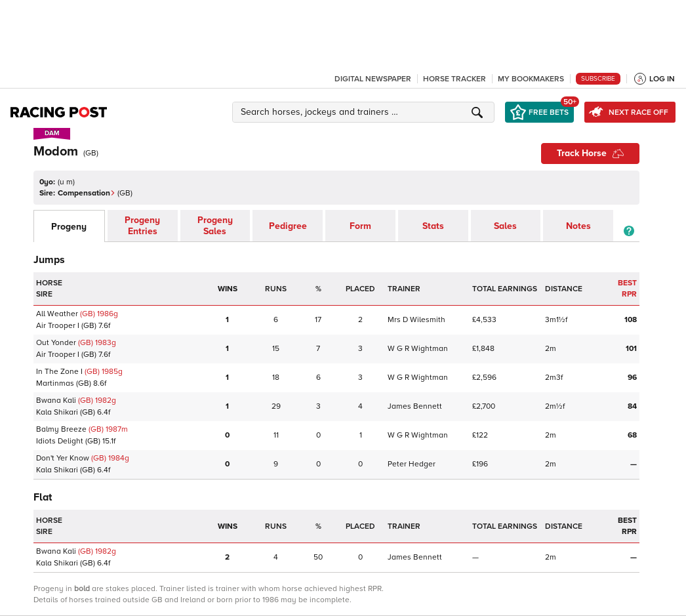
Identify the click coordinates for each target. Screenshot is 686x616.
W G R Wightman (418, 349)
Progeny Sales (215, 226)
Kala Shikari (57, 412)
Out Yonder (56, 343)
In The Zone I (59, 372)
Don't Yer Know (63, 458)
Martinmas (55, 383)
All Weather (57, 314)
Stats (433, 226)
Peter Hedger (412, 464)
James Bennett (415, 406)
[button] (365, 112)
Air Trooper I (58, 326)
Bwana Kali (56, 400)
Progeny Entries (142, 226)
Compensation (87, 193)
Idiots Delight (60, 441)
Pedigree (288, 226)
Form (360, 226)
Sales (505, 226)
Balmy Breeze (61, 429)
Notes (578, 226)
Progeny (69, 227)
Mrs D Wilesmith (416, 320)
